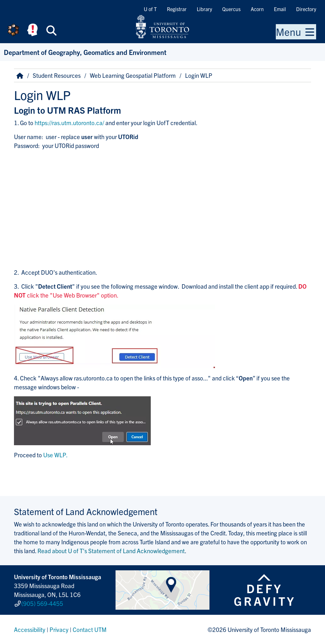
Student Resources (57, 75)
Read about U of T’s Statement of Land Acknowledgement (111, 551)
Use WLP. (55, 455)
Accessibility (30, 629)
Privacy (59, 629)
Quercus (231, 9)
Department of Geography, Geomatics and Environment (85, 52)
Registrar (177, 9)
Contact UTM (90, 629)
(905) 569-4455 (42, 603)
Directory (306, 9)
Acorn (257, 9)
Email (280, 9)
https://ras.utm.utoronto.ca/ (69, 123)
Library (204, 9)
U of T (150, 9)
